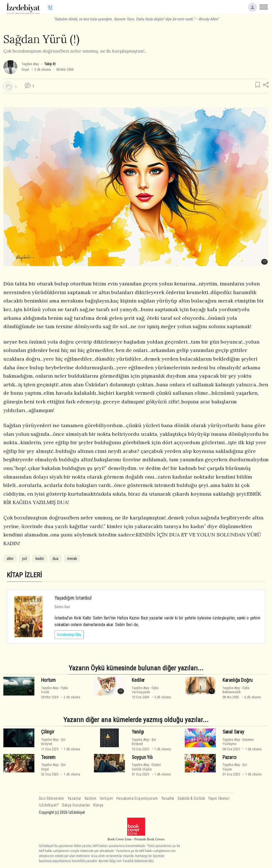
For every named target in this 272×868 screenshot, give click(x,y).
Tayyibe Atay (30, 64)
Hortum (48, 680)
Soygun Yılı (142, 757)
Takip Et (50, 64)
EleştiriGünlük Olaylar (146, 767)
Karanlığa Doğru (238, 680)
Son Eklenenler (52, 799)
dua (55, 559)
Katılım (91, 799)
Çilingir (48, 732)
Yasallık (168, 799)
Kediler (138, 680)
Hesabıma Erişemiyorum (137, 799)
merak (72, 559)
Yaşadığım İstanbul (73, 598)
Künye (99, 805)
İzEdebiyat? (49, 805)
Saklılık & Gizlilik (191, 799)
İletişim (106, 799)
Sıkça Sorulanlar (76, 805)
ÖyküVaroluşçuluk (145, 690)
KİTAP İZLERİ (24, 575)
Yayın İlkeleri (219, 799)
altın (10, 559)
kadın (40, 559)
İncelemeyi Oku (69, 635)
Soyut (25, 69)
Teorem (48, 757)
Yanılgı (138, 732)
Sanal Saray (233, 732)
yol (24, 559)
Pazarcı (230, 757)
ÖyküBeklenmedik (236, 690)
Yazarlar (74, 799)
